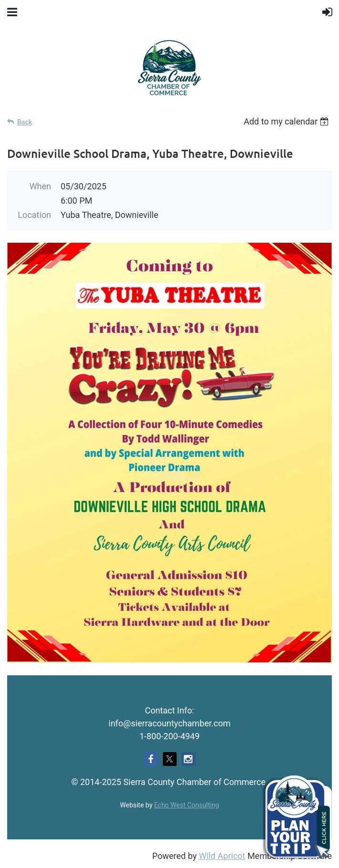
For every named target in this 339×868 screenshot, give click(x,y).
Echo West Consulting (187, 805)
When (40, 186)
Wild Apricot (222, 856)
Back (25, 122)
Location (34, 215)
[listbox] (288, 121)
